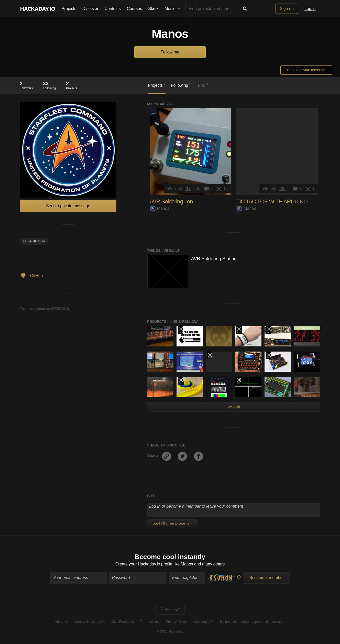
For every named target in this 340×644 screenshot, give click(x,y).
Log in (310, 9)
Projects (69, 9)
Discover (90, 9)
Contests (113, 9)
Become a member (266, 578)
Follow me (170, 52)
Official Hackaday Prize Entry (239, 381)
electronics (34, 241)
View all (234, 407)
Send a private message (306, 70)
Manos (160, 208)
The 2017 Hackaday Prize (239, 330)
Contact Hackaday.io (90, 622)
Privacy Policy (176, 622)
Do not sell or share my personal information (253, 622)
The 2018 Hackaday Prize (268, 355)
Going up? (170, 609)
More (174, 9)
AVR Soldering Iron (171, 201)
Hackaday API (203, 622)
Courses (135, 9)
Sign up (287, 9)
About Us (62, 622)
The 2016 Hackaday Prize (180, 330)
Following (182, 85)
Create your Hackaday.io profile (144, 564)
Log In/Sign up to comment (172, 523)
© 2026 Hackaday (170, 631)
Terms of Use (150, 622)
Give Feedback (122, 622)
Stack (153, 9)
